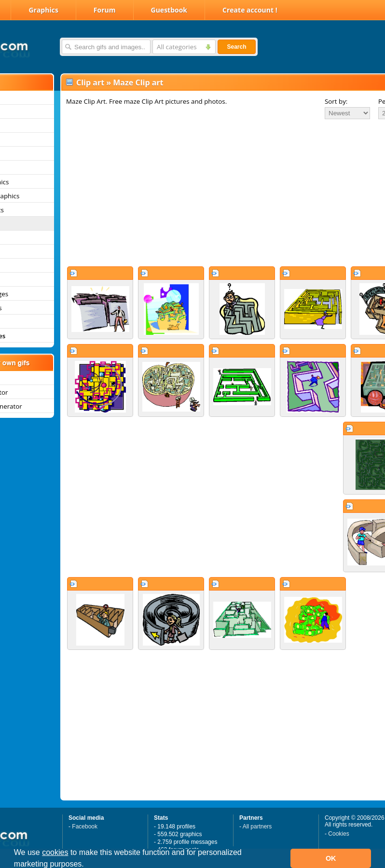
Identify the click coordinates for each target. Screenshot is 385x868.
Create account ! (250, 10)
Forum (105, 10)
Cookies (338, 834)
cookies (55, 852)
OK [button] (331, 858)
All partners (257, 827)
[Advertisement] (204, 193)
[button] (87, 865)
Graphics (43, 10)
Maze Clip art (138, 83)
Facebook (85, 827)
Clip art (90, 83)
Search (236, 47)
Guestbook (169, 10)
